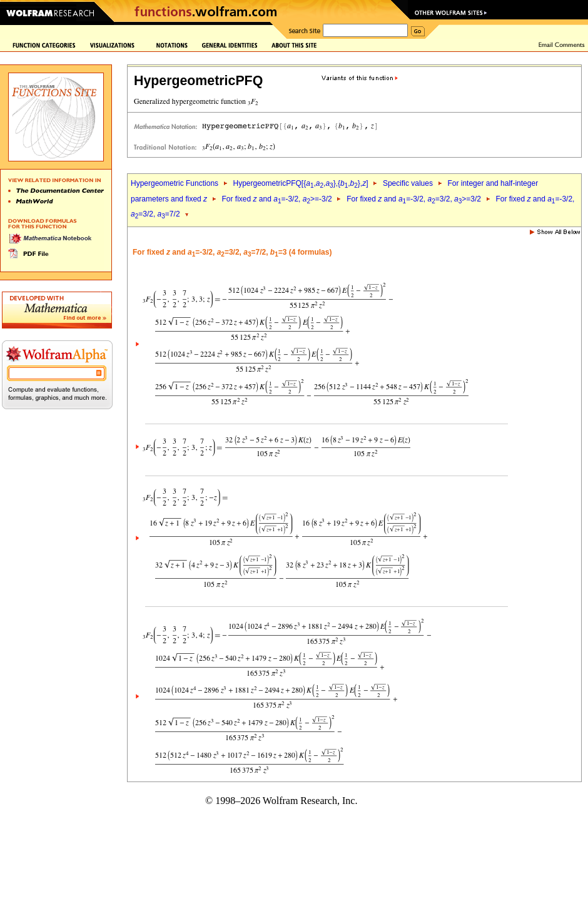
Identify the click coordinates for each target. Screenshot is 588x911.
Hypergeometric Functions (175, 183)
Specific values (408, 183)
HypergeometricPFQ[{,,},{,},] (300, 183)
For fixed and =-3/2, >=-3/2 (276, 199)
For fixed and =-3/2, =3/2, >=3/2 (414, 199)
